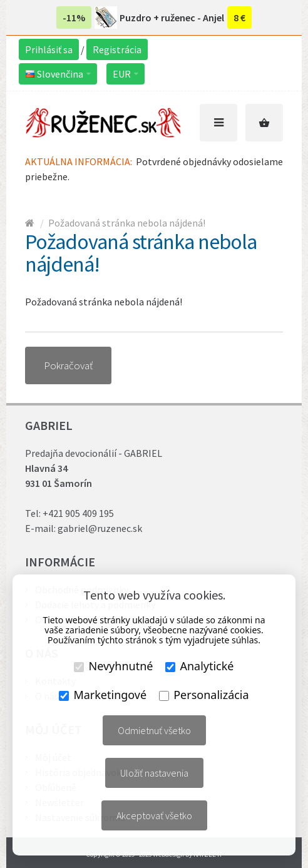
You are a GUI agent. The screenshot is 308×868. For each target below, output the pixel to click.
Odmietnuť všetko (154, 730)
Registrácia (117, 49)
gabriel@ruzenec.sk (100, 528)
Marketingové (103, 695)
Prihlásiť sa (49, 49)
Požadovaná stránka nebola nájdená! (127, 223)
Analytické (199, 666)
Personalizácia (204, 695)
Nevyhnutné (113, 666)
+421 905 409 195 (78, 513)
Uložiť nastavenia (154, 773)
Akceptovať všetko (154, 815)
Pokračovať (68, 365)
